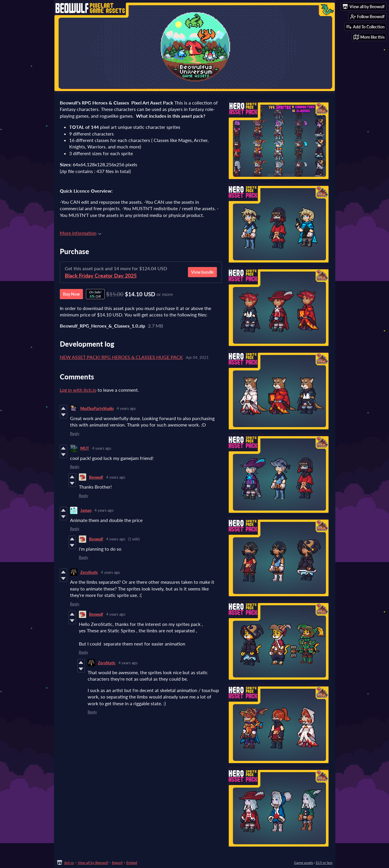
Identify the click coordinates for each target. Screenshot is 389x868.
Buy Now (71, 294)
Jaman (86, 510)
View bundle (202, 272)
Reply (75, 434)
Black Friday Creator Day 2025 (101, 276)
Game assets (304, 863)
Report (117, 863)
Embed (132, 863)
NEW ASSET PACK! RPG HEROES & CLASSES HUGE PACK (121, 357)
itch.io (69, 863)
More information (81, 233)
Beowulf (96, 477)
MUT (85, 448)
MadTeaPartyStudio (97, 408)
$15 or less (324, 863)
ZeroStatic (89, 572)
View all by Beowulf (93, 863)
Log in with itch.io (78, 390)
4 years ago (126, 408)
